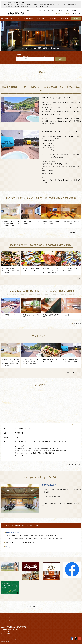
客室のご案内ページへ (74, 232)
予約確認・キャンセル (63, 10)
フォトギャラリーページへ (73, 372)
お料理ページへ (76, 279)
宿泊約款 (11, 620)
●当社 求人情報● (31, 607)
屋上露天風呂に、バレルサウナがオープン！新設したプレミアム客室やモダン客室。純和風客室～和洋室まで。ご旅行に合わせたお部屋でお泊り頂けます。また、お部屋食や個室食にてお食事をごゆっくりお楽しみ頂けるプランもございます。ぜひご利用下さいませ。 (41, 5)
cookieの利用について (6, 641)
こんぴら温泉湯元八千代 (13, 627)
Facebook (11, 607)
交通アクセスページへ (74, 465)
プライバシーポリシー (11, 617)
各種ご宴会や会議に (49, 485)
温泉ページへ (77, 323)
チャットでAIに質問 (12, 533)
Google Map (76, 425)
